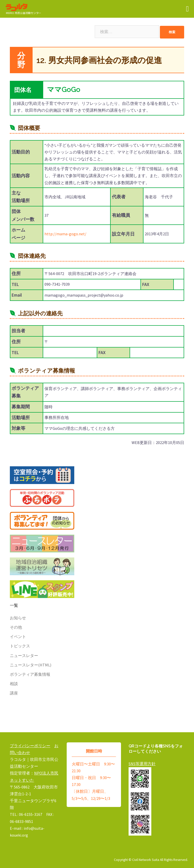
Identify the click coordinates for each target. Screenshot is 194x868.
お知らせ (18, 618)
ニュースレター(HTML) (31, 665)
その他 (16, 627)
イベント (18, 636)
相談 (14, 684)
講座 (14, 693)
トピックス (20, 646)
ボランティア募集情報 (30, 674)
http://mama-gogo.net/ (65, 234)
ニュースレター (24, 655)
